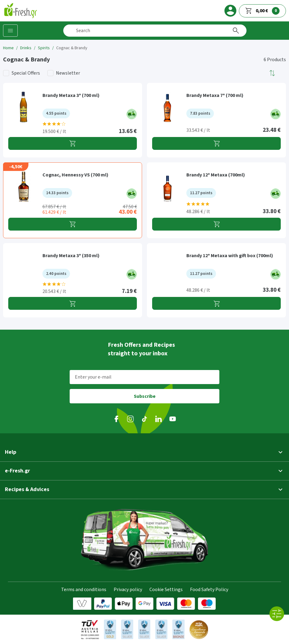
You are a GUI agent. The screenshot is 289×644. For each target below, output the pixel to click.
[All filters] (277, 614)
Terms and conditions (84, 590)
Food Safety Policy (209, 590)
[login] (230, 11)
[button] (273, 73)
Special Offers (26, 73)
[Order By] (273, 73)
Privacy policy (128, 590)
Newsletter (68, 73)
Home (8, 48)
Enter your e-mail (93, 377)
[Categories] (10, 31)
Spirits (44, 48)
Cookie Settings (166, 590)
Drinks (26, 48)
